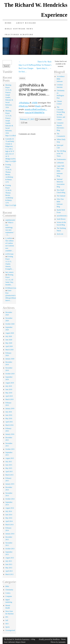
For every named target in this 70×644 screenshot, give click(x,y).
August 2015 (10, 458)
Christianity (9, 590)
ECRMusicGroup (11, 288)
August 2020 (10, 333)
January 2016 (10, 434)
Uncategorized (10, 630)
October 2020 (10, 324)
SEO (7, 624)
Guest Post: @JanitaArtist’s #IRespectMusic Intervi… (11, 295)
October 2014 (10, 499)
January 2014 (10, 534)
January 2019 (10, 409)
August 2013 (10, 558)
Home (8, 23)
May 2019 (9, 393)
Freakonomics (61, 159)
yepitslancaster (10, 220)
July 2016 (9, 412)
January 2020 (10, 359)
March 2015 (9, 475)
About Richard (26, 23)
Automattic (62, 642)
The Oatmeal (61, 196)
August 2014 (10, 508)
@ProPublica (24, 103)
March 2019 (9, 399)
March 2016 (9, 425)
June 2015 (9, 465)
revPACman (9, 254)
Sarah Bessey (61, 219)
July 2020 (9, 336)
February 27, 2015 (27, 119)
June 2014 (9, 515)
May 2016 (9, 418)
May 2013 (9, 568)
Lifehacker (60, 163)
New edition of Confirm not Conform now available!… (10, 246)
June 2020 (9, 340)
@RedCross (23, 106)
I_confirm (9, 238)
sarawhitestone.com (63, 216)
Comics (8, 593)
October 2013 (10, 549)
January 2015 (10, 484)
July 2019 (9, 386)
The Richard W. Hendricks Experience (17, 639)
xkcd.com (60, 234)
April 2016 (9, 422)
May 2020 (9, 343)
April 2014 (9, 521)
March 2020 (9, 350)
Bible (7, 586)
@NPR (35, 103)
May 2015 (9, 468)
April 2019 (9, 396)
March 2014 (9, 525)
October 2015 (10, 449)
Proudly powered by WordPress (49, 639)
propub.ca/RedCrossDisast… (36, 109)
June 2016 (9, 415)
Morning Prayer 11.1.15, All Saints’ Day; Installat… (9, 280)
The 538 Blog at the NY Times (61, 154)
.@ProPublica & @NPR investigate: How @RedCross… (34, 90)
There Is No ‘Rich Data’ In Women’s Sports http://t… (44, 65)
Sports (7, 627)
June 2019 (9, 389)
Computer (9, 596)
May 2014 (9, 518)
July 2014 (9, 511)
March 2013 (9, 574)
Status (22, 78)
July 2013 (9, 561)
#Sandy (38, 106)
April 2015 (9, 472)
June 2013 (9, 564)
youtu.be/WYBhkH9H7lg (34, 113)
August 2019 (10, 383)
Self (7, 620)
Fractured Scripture (19, 35)
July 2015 (9, 462)
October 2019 (10, 374)
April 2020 (9, 346)
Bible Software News (19, 29)
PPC (7, 617)
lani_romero (9, 272)
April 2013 (9, 571)
